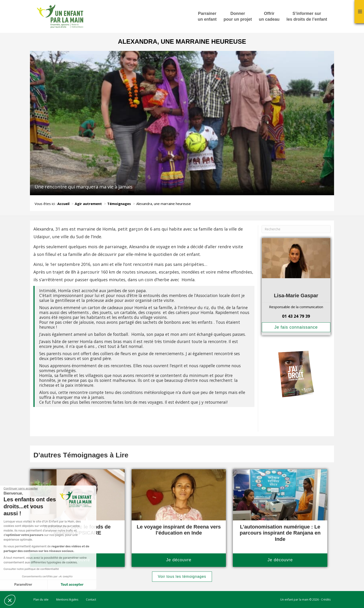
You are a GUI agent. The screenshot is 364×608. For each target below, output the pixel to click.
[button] (10, 600)
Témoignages (119, 204)
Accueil (63, 204)
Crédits (326, 600)
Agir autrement (88, 204)
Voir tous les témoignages (182, 577)
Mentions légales (67, 600)
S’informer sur (307, 17)
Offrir (269, 17)
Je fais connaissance (296, 327)
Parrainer (207, 17)
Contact (91, 600)
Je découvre (179, 560)
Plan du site (41, 600)
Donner (238, 17)
